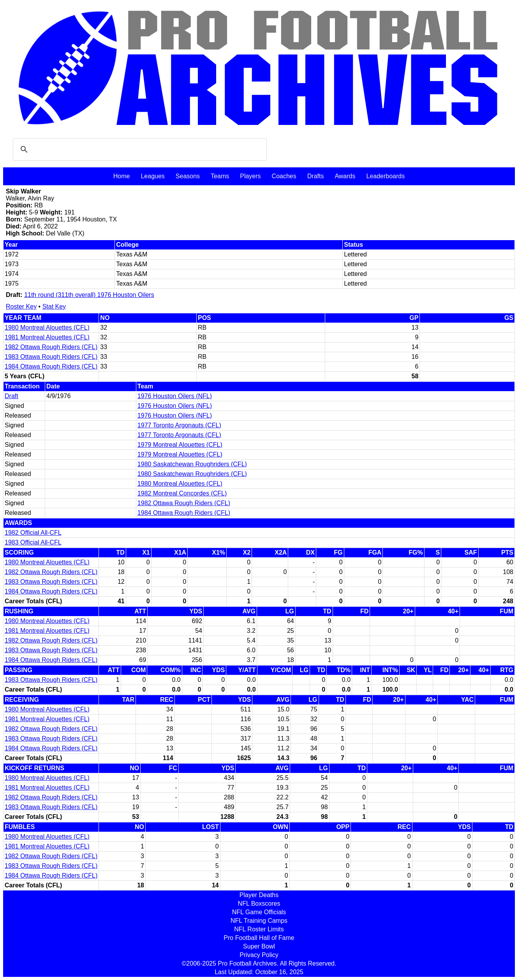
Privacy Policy (259, 955)
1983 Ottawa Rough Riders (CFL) (51, 357)
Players (250, 176)
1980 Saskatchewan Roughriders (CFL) (192, 464)
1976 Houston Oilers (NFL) (175, 396)
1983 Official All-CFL (33, 542)
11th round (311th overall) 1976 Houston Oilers (89, 295)
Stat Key (54, 306)
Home (122, 176)
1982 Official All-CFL (33, 533)
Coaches (284, 176)
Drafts (316, 176)
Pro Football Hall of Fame (259, 938)
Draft (11, 396)
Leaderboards (385, 176)
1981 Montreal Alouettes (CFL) (47, 337)
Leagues (152, 176)
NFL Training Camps (259, 921)
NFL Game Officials (259, 912)
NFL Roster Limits (259, 929)
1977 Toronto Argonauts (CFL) (179, 425)
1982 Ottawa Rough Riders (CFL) (51, 347)
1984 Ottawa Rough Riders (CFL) (51, 366)
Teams (220, 176)
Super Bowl (259, 946)
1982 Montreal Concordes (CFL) (182, 493)
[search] (139, 149)
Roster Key (21, 306)
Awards (345, 176)
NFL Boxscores (259, 904)
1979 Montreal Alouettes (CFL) (180, 445)
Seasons (188, 176)
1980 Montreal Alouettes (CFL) (47, 328)
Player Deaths (259, 895)
